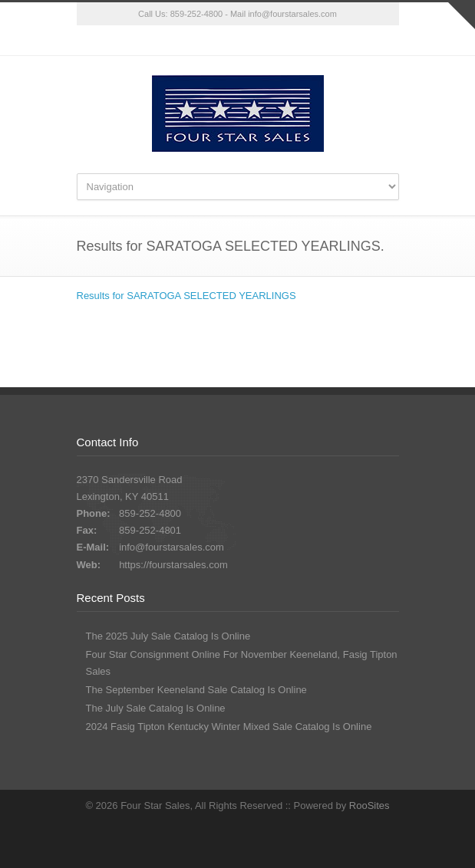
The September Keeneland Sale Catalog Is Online (196, 690)
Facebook (238, 41)
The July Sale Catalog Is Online (156, 708)
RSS (269, 41)
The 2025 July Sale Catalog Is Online (168, 636)
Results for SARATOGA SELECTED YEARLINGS (186, 296)
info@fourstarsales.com (292, 14)
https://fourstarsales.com (173, 565)
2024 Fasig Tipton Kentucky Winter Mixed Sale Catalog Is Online (229, 727)
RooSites (369, 806)
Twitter (207, 41)
